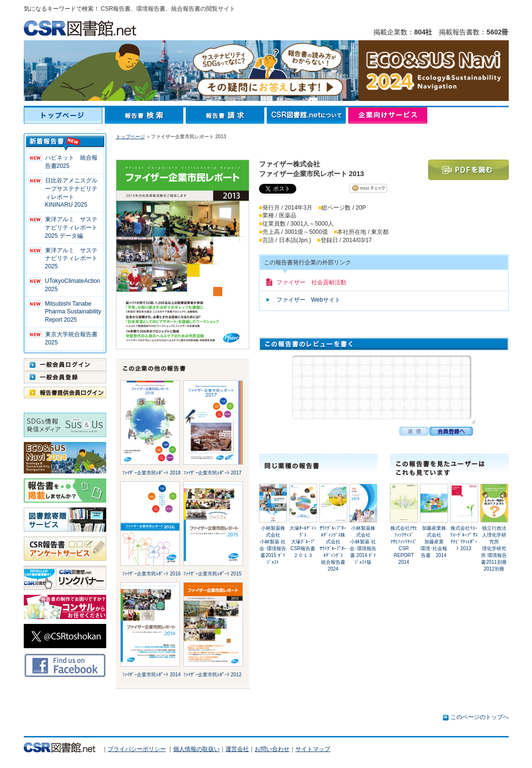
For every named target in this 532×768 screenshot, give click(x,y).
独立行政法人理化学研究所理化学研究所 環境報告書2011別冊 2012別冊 (494, 548)
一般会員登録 (65, 377)
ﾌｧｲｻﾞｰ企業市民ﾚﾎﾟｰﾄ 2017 (212, 473)
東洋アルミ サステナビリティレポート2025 (71, 259)
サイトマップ (313, 749)
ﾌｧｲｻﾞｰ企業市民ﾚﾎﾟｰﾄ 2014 (151, 675)
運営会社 (237, 749)
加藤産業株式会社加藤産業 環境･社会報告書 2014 (435, 542)
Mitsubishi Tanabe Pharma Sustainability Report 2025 (73, 312)
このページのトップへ (480, 717)
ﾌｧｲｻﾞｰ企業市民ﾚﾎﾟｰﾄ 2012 (212, 675)
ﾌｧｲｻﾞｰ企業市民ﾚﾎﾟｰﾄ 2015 (212, 574)
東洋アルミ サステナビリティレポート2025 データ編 (71, 228)
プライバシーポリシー (137, 749)
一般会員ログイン (65, 364)
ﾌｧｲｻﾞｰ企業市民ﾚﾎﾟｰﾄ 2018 (151, 473)
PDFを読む (468, 170)
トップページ (64, 115)
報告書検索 (145, 115)
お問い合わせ (272, 749)
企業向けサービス (388, 115)
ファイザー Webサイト (308, 300)
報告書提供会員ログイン (65, 392)
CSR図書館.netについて (307, 115)
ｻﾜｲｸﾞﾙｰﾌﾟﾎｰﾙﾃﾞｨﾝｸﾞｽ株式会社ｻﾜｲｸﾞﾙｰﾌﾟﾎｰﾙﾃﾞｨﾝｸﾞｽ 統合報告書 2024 (334, 548)
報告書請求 (226, 115)
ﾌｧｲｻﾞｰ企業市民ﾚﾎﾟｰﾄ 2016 (151, 574)
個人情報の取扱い (196, 749)
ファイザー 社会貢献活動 (311, 282)
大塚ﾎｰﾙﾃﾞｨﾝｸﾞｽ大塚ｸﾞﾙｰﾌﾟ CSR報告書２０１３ (305, 542)
